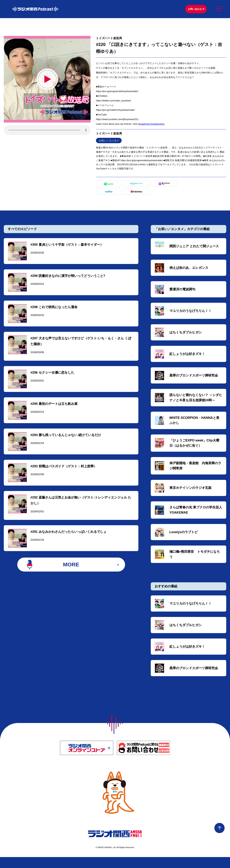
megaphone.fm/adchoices (151, 125)
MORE (71, 575)
